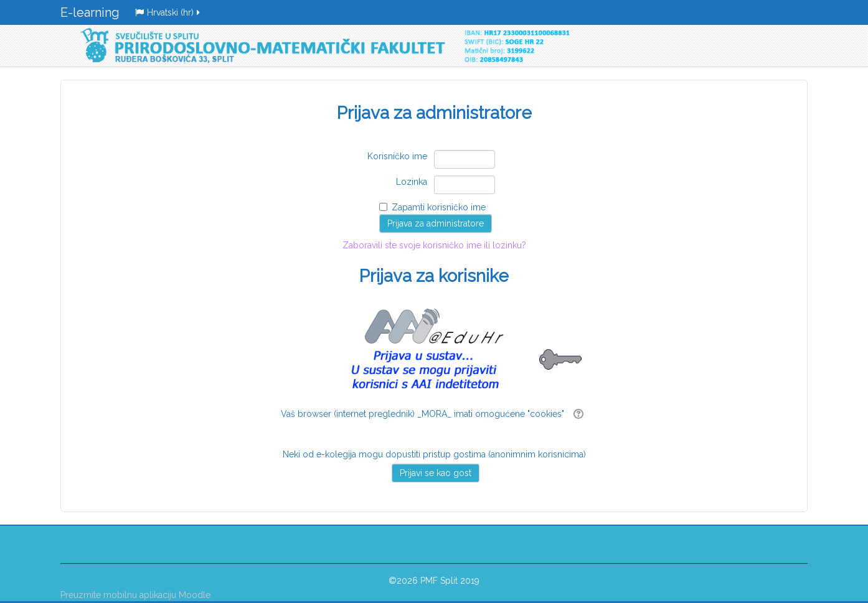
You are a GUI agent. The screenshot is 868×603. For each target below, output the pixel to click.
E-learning (90, 12)
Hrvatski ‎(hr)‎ (168, 12)
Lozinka (412, 182)
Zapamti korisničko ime (439, 207)
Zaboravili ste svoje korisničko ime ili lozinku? (434, 268)
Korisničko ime (397, 156)
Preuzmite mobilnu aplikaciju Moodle (135, 595)
